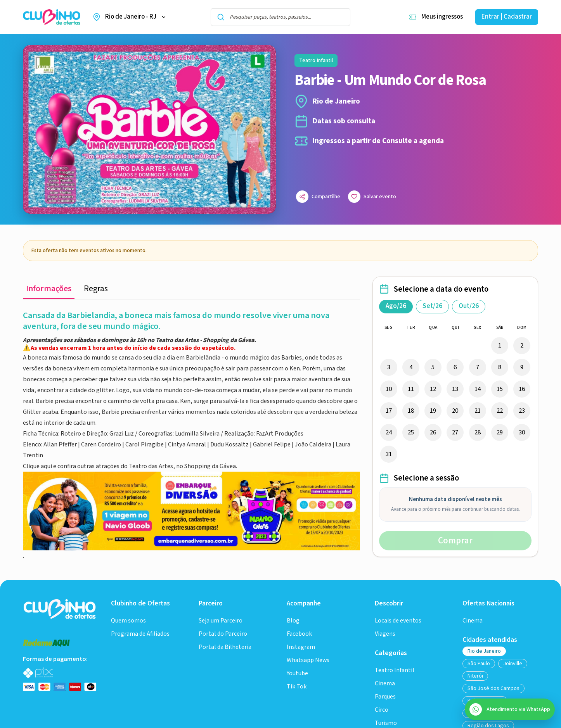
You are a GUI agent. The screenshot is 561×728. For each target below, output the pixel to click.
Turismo (386, 723)
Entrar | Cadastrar (507, 17)
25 (411, 432)
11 (411, 389)
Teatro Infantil (395, 670)
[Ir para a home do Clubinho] (60, 609)
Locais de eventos (398, 621)
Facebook (299, 634)
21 (478, 411)
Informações (49, 289)
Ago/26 (396, 306)
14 (478, 389)
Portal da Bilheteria (225, 647)
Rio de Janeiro (484, 651)
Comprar (455, 541)
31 (389, 454)
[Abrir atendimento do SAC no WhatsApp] (510, 709)
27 (455, 432)
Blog (293, 621)
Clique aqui (38, 466)
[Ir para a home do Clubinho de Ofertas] (52, 17)
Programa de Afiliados (140, 634)
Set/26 (432, 306)
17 (389, 411)
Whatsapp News (308, 660)
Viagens (385, 634)
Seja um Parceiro (221, 621)
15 (500, 389)
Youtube (297, 674)
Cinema (385, 684)
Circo (382, 710)
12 (433, 389)
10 (389, 389)
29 (500, 432)
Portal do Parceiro (223, 634)
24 (389, 432)
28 (478, 432)
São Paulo (479, 664)
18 (411, 411)
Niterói (475, 676)
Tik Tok (297, 687)
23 (522, 411)
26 (433, 432)
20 (455, 411)
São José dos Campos (493, 688)
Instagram (301, 647)
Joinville (513, 664)
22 (500, 411)
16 (522, 389)
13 (455, 389)
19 (433, 411)
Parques (385, 697)
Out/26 (469, 306)
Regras (96, 289)
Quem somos (128, 621)
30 (522, 432)
